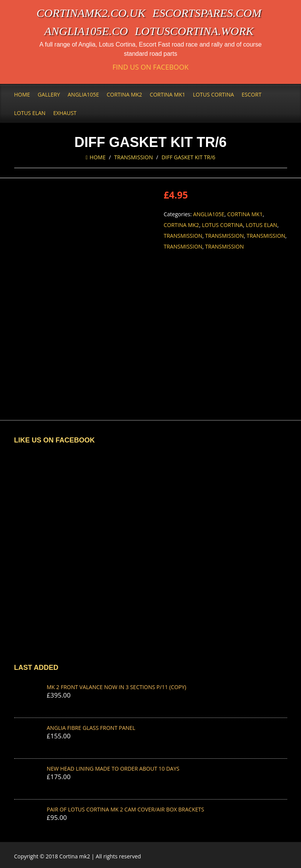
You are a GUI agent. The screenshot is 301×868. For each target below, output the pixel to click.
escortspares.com (207, 13)
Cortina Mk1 (168, 94)
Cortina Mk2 (124, 94)
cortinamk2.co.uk (91, 13)
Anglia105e (83, 94)
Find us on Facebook (150, 67)
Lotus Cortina (214, 94)
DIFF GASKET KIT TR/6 (188, 157)
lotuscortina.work (194, 31)
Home (22, 94)
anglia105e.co (86, 31)
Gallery (49, 94)
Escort (252, 94)
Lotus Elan (30, 113)
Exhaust (65, 113)
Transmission (134, 157)
